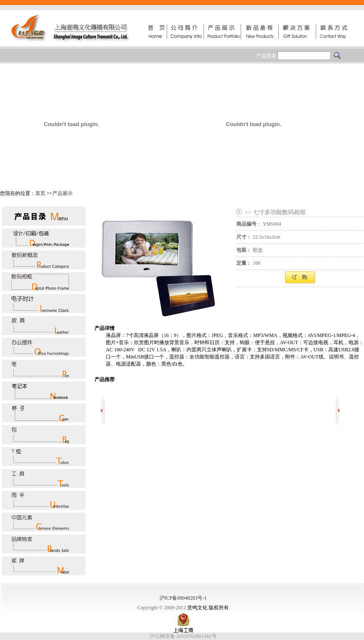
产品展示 (63, 193)
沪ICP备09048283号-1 (183, 598)
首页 (40, 193)
